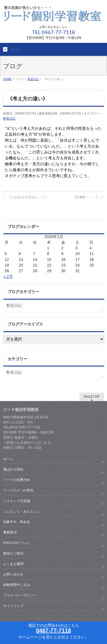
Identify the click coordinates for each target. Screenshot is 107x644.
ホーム (8, 459)
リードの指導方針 (17, 480)
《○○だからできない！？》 (26, 197)
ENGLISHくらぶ (16, 543)
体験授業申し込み (17, 585)
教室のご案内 (13, 553)
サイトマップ (13, 606)
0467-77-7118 (53, 630)
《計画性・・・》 (88, 197)
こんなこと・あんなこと (22, 511)
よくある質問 (13, 564)
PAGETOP (92, 396)
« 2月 (8, 276)
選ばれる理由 (13, 469)
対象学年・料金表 (17, 522)
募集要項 (10, 532)
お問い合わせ (13, 574)
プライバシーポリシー (20, 595)
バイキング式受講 (17, 501)
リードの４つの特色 (18, 490)
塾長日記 (9, 118)
